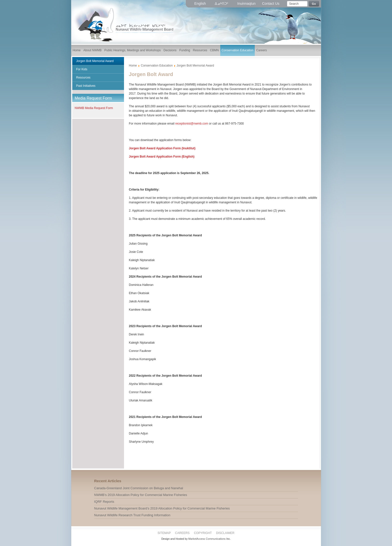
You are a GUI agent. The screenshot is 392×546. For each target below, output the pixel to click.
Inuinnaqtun (246, 4)
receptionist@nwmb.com (192, 124)
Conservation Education (157, 66)
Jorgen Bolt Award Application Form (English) (162, 157)
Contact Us (271, 4)
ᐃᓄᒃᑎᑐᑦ (222, 4)
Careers (182, 533)
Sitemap (164, 533)
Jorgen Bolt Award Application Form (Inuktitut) (162, 148)
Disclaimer (225, 533)
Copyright (203, 533)
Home (133, 66)
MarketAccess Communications (207, 539)
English (200, 4)
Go (314, 4)
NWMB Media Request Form (94, 108)
